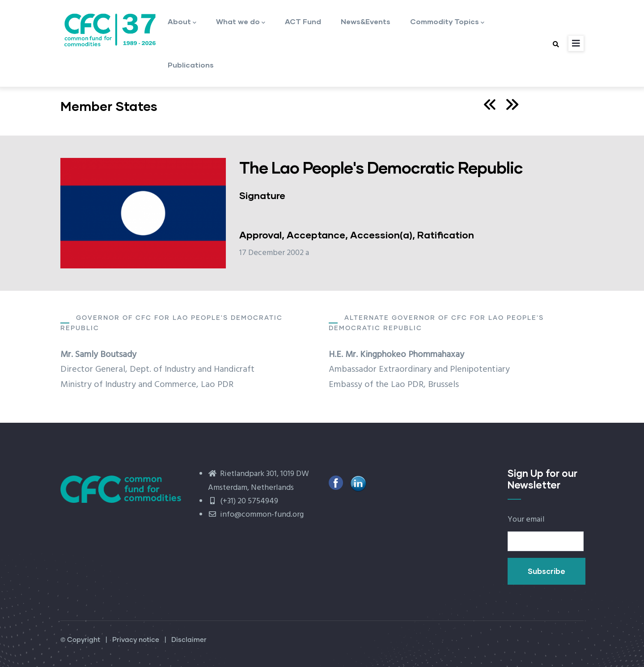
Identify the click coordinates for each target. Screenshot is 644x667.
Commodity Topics (447, 22)
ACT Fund (303, 21)
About (182, 22)
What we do (241, 22)
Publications (191, 65)
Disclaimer (189, 640)
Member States (109, 106)
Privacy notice (136, 640)
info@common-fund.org (256, 515)
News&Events (366, 21)
